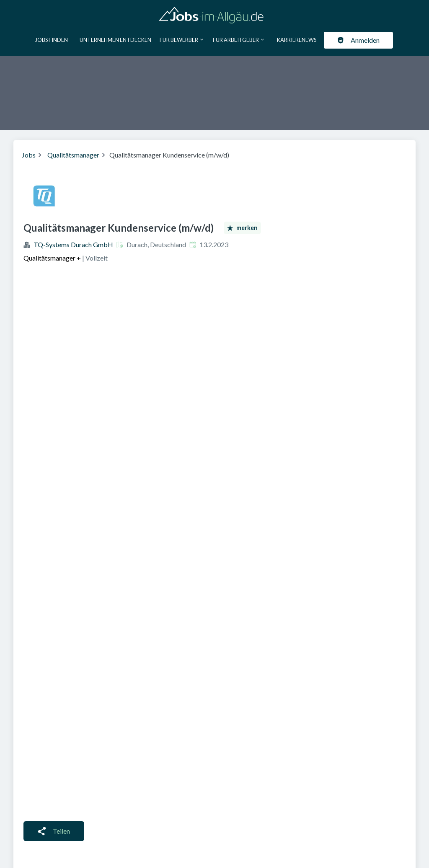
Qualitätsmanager (73, 155)
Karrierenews (297, 40)
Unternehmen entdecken (115, 40)
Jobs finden (52, 40)
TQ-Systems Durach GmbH (73, 244)
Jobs (29, 155)
